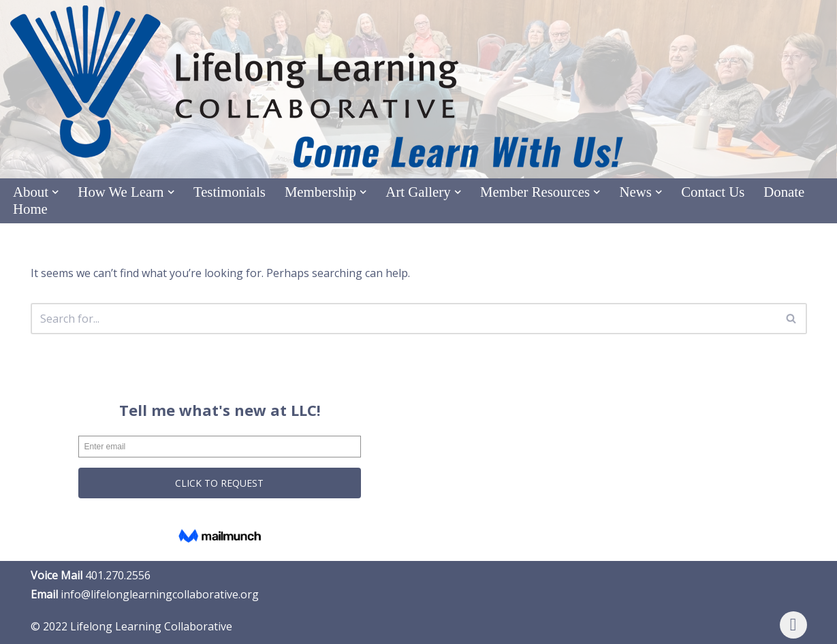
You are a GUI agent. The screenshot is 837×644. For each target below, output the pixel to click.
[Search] (404, 319)
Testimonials (230, 192)
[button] (55, 192)
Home (30, 209)
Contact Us (713, 192)
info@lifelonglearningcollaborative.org (160, 594)
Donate (784, 192)
